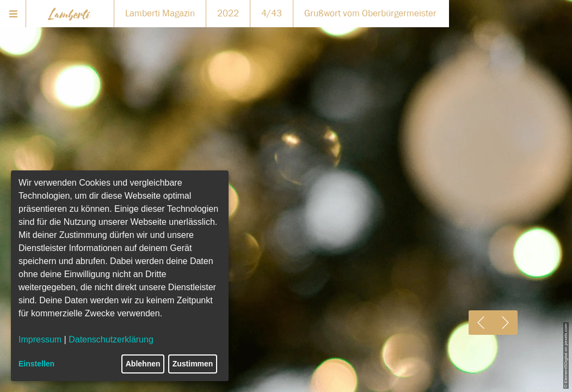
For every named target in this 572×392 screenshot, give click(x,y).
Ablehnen (143, 364)
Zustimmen (193, 364)
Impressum (40, 339)
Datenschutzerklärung (111, 339)
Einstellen (36, 364)
